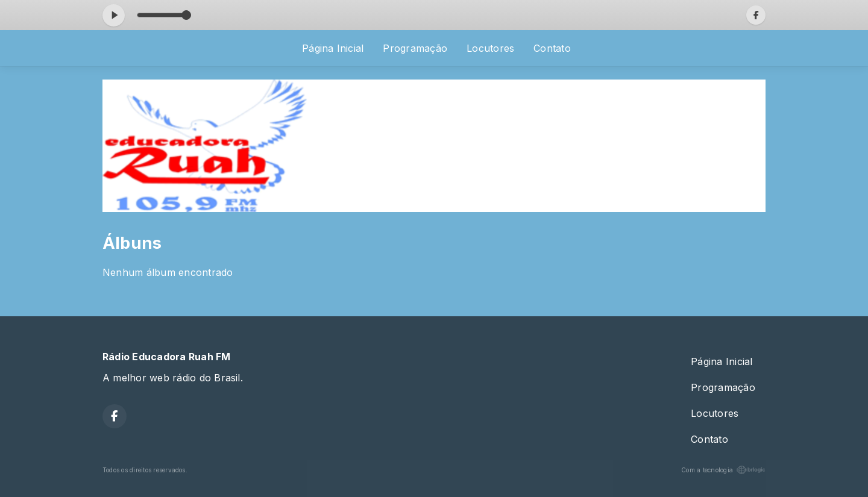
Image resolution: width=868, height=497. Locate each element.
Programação (415, 48)
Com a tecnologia (723, 470)
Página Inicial (333, 48)
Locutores (490, 48)
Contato (552, 48)
